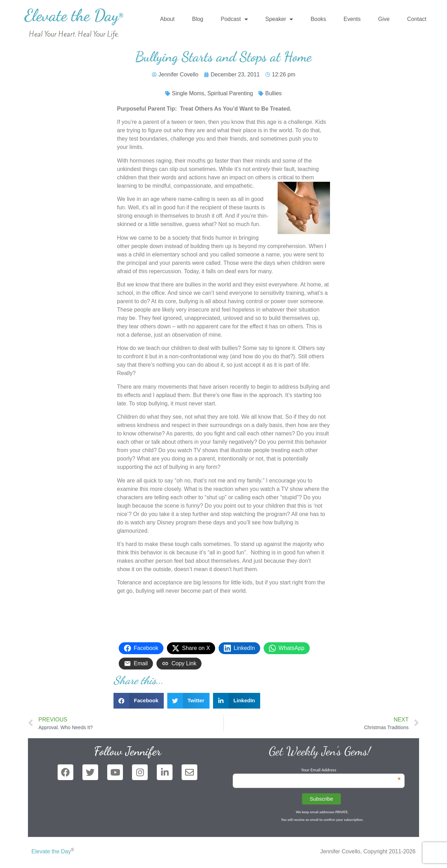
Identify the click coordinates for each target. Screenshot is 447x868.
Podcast (234, 19)
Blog (198, 19)
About (167, 19)
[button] (139, 701)
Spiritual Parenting (230, 93)
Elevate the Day (74, 15)
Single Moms (188, 93)
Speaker (279, 19)
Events (352, 19)
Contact (417, 19)
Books (318, 19)
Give (384, 19)
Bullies (273, 93)
